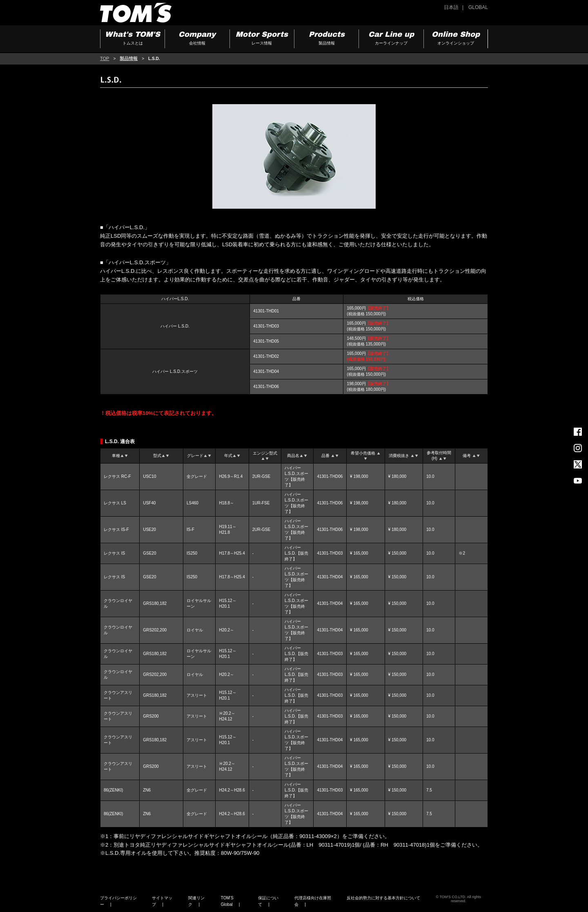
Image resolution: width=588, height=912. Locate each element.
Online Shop (456, 39)
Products (326, 39)
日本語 (451, 7)
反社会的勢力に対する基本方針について (383, 898)
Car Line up (391, 39)
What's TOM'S (133, 39)
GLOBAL (478, 7)
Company (197, 39)
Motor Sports (262, 39)
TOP (105, 58)
